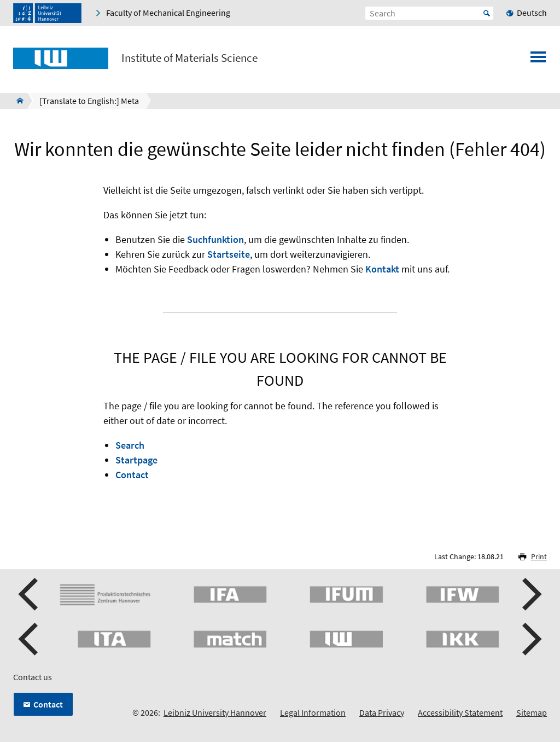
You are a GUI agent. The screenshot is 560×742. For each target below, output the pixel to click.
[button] (30, 594)
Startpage (136, 460)
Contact (132, 475)
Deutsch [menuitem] (532, 13)
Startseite (229, 254)
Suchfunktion (215, 239)
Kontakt (382, 269)
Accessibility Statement (460, 712)
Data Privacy (382, 712)
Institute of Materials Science (189, 58)
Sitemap (532, 712)
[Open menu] (538, 60)
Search (130, 445)
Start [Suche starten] (487, 13)
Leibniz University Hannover (215, 712)
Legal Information (313, 712)
